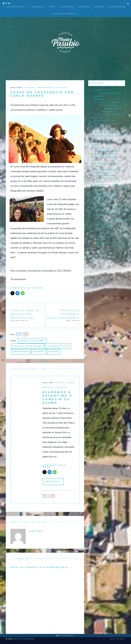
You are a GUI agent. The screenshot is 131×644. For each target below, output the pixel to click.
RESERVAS (99, 218)
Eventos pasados (101, 172)
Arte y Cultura (63, 87)
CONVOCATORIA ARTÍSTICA (106, 154)
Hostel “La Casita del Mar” (110, 102)
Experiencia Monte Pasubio (105, 176)
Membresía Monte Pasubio (105, 194)
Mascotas (98, 191)
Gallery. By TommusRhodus (23, 639)
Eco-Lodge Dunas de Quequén (106, 163)
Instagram (98, 188)
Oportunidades (117, 4)
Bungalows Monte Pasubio (105, 130)
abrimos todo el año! (32, 341)
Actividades (99, 96)
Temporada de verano (103, 230)
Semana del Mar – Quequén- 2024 (108, 221)
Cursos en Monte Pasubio (28, 346)
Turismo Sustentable (102, 237)
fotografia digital (58, 346)
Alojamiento (67, 4)
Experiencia (37, 4)
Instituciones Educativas (109, 151)
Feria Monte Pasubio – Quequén (107, 185)
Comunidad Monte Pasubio (110, 93)
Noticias (97, 203)
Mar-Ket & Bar (105, 234)
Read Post (53, 482)
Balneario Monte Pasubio (104, 121)
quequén (54, 352)
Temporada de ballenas (104, 227)
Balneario (84, 4)
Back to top (118, 639)
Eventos (97, 166)
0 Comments (29, 87)
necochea (39, 352)
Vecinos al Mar (100, 240)
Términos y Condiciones (109, 105)
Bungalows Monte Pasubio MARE (107, 133)
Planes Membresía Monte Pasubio (108, 212)
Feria (52, 4)
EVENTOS (99, 4)
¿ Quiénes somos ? (16, 4)
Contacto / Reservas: (65, 10)
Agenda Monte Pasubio (46, 87)
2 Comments (61, 383)
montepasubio (21, 352)
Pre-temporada (100, 215)
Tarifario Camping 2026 (103, 224)
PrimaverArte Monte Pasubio (111, 169)
